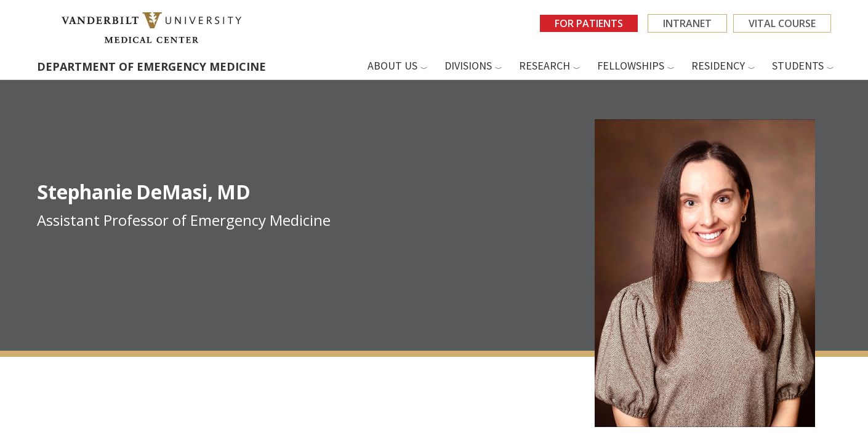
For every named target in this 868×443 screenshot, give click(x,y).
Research (545, 66)
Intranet (687, 23)
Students (798, 66)
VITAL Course (782, 23)
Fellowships (631, 66)
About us (392, 66)
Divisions (468, 66)
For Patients (589, 23)
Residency (718, 66)
